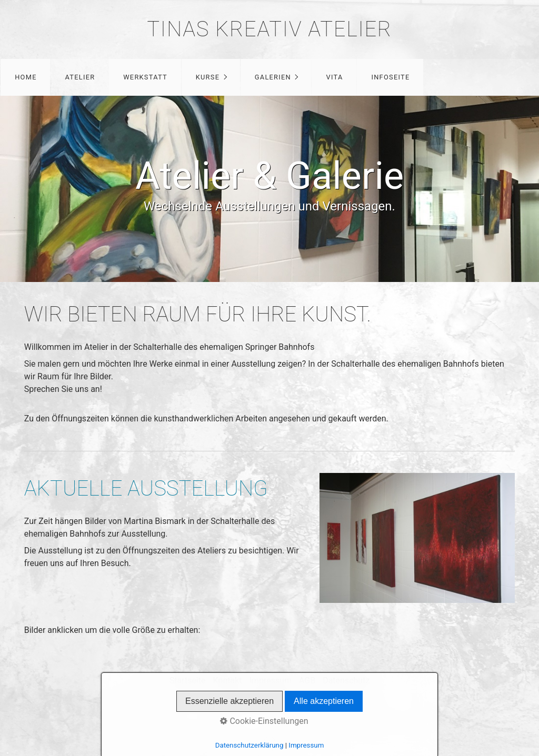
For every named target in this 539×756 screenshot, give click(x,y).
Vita (335, 77)
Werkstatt (145, 77)
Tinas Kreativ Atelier (269, 29)
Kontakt (227, 681)
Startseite (188, 681)
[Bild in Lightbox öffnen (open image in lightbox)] (417, 538)
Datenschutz (346, 681)
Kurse (208, 77)
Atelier (80, 77)
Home (26, 77)
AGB (307, 681)
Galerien (273, 77)
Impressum (271, 681)
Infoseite (390, 77)
